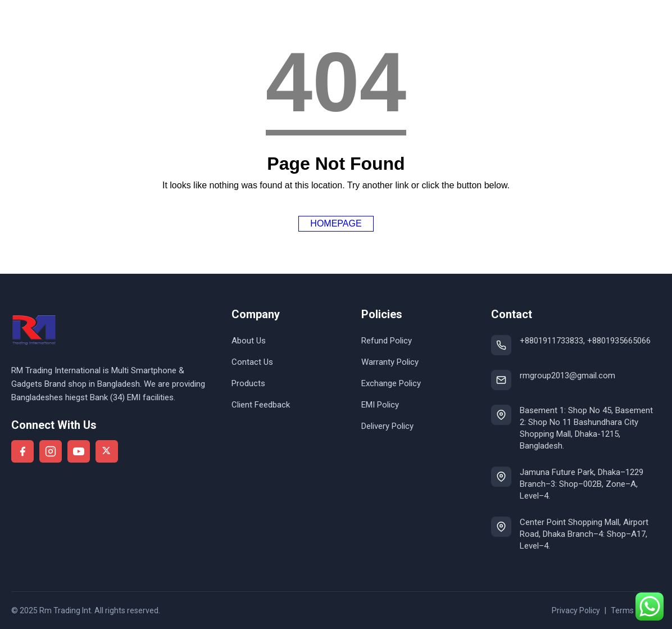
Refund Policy (387, 341)
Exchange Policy (391, 383)
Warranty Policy (390, 362)
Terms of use (634, 610)
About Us (249, 341)
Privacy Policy (576, 610)
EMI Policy (380, 405)
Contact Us (252, 362)
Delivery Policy (387, 426)
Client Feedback (261, 405)
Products (248, 383)
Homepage (336, 223)
